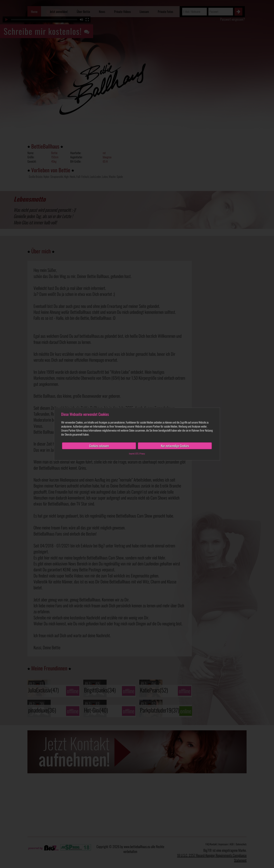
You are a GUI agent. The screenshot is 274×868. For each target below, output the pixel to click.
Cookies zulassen (99, 446)
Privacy (142, 453)
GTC (137, 453)
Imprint (132, 453)
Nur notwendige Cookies (175, 446)
